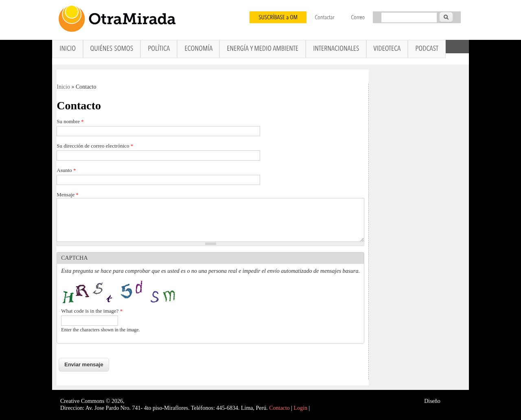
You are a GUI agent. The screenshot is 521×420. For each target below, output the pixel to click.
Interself (451, 401)
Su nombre (70, 121)
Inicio (63, 87)
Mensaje (68, 195)
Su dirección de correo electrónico (95, 146)
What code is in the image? (92, 311)
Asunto (66, 170)
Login (301, 408)
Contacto (279, 408)
